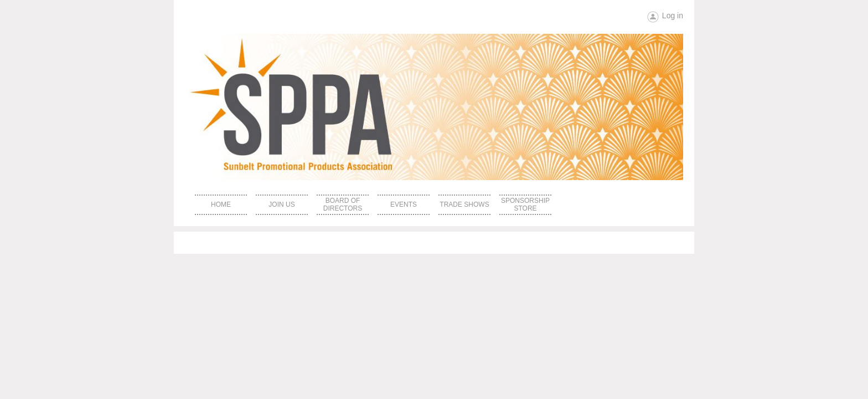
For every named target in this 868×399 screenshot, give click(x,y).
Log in (673, 16)
